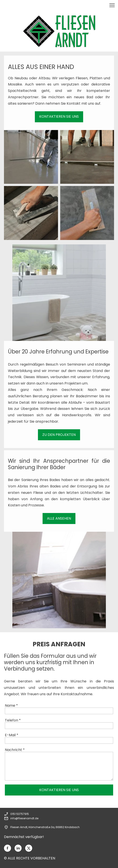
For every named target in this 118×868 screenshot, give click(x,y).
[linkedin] (18, 848)
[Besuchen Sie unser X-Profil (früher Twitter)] (29, 848)
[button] (112, 5)
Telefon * (13, 720)
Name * (11, 705)
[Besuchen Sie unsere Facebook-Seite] (7, 848)
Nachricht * (15, 750)
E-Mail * (12, 735)
